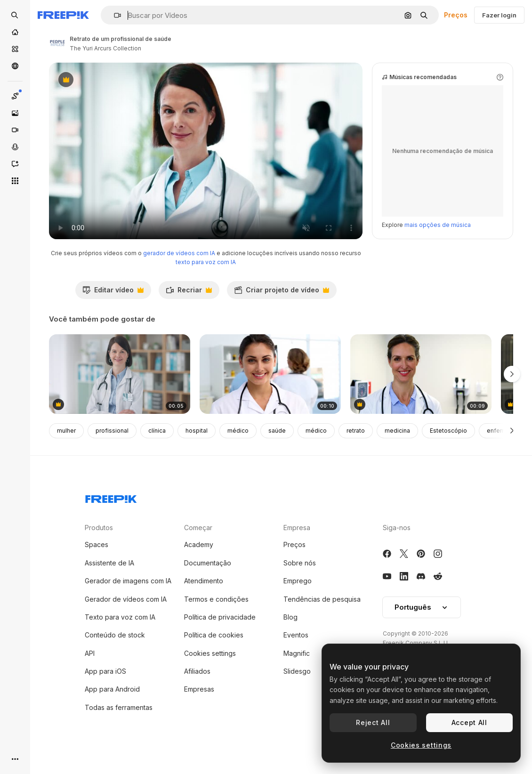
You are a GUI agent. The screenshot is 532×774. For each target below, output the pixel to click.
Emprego (298, 593)
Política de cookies (214, 647)
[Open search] (15, 15)
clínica (157, 443)
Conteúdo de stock (115, 647)
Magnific (297, 665)
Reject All (373, 722)
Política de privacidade (220, 629)
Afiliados (197, 683)
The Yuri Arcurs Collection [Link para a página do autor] (105, 48)
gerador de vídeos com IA (179, 265)
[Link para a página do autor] (57, 42)
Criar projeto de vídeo (282, 304)
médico (238, 443)
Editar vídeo (113, 304)
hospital (197, 443)
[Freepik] (63, 15)
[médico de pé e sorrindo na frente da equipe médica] (270, 386)
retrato (356, 443)
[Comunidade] (15, 66)
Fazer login (499, 15)
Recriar (189, 304)
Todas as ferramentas (119, 719)
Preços (456, 15)
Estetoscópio (448, 443)
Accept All (469, 722)
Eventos (296, 647)
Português (422, 619)
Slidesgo (297, 683)
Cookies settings (210, 665)
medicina (397, 443)
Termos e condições (216, 611)
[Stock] (15, 49)
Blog (290, 629)
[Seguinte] (512, 443)
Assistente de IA (109, 575)
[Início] (15, 32)
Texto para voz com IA (120, 629)
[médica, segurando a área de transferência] (421, 386)
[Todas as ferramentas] (15, 181)
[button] (114, 15)
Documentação (208, 575)
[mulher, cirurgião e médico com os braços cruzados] (120, 386)
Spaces (97, 557)
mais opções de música (438, 237)
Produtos (99, 539)
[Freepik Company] (111, 509)
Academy (199, 557)
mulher (66, 443)
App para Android (112, 701)
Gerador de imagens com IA (128, 593)
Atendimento (204, 593)
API (90, 665)
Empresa (297, 539)
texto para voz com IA (206, 274)
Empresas (199, 701)
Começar (198, 539)
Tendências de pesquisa (322, 611)
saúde (277, 443)
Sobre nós (300, 575)
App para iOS (105, 683)
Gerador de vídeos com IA (126, 611)
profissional (112, 443)
